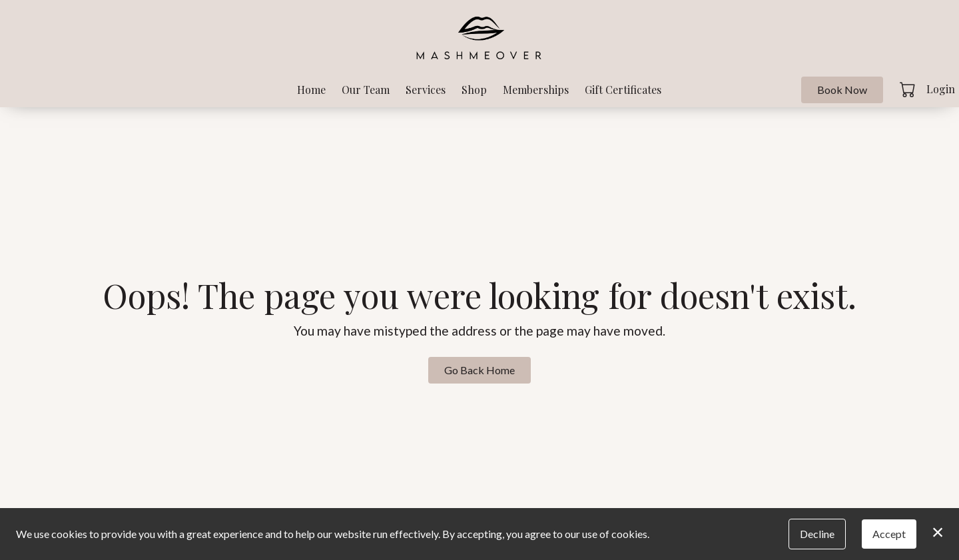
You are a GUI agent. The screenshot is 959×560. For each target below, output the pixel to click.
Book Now (842, 90)
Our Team (366, 90)
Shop (474, 90)
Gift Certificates (623, 90)
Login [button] (941, 89)
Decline (817, 534)
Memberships (536, 90)
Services (426, 90)
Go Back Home (479, 370)
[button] (909, 89)
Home (311, 90)
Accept (889, 534)
